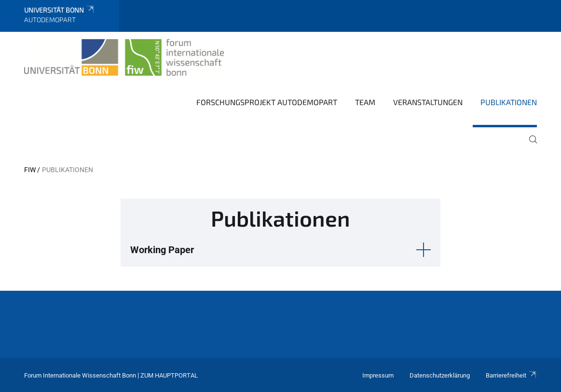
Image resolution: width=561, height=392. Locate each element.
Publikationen (509, 102)
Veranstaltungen (428, 102)
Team (365, 102)
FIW (30, 170)
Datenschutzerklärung (440, 375)
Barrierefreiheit (511, 375)
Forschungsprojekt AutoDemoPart (267, 102)
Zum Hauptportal (169, 375)
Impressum (378, 375)
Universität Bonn (60, 10)
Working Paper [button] (162, 250)
